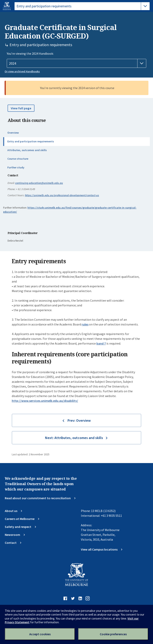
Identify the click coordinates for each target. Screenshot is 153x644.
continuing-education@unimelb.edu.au (39, 183)
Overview (13, 133)
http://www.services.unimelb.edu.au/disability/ (45, 401)
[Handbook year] (76, 63)
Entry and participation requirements (31, 141)
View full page (21, 108)
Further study (16, 167)
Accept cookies (40, 634)
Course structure (18, 159)
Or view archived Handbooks (22, 71)
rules (85, 324)
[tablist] (82, 6)
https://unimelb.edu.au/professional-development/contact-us (62, 195)
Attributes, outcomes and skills (27, 150)
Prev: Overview (79, 420)
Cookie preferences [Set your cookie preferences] (113, 634)
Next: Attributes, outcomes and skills (74, 438)
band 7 (101, 343)
